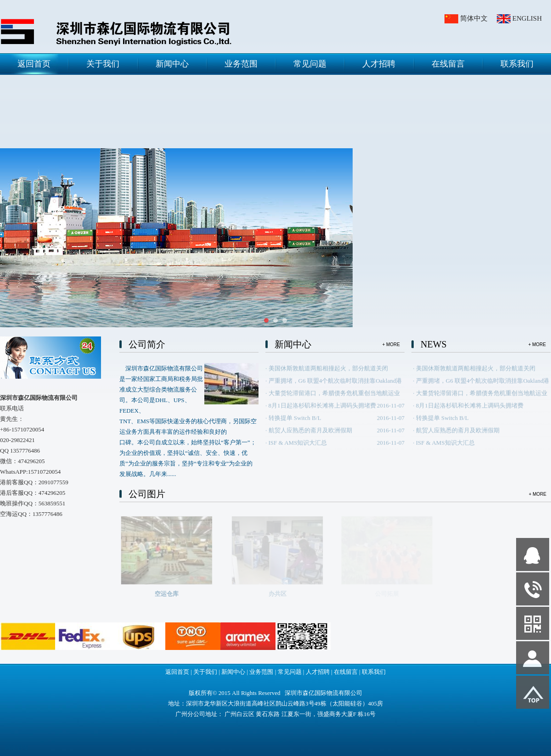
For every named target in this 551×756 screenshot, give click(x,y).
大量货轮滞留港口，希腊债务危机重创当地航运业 (334, 399)
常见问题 (310, 64)
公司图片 (147, 494)
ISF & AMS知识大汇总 (298, 448)
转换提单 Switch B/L (295, 423)
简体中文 (474, 18)
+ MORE (391, 344)
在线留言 (448, 64)
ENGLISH (527, 18)
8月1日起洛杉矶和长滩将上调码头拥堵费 (322, 411)
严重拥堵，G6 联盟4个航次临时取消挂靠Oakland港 (335, 386)
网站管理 (17, 748)
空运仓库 (174, 594)
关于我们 (103, 64)
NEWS (434, 344)
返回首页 (34, 64)
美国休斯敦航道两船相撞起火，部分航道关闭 (328, 374)
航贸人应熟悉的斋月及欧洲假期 (310, 436)
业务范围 (241, 64)
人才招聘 (379, 64)
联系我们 (517, 64)
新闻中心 (172, 64)
